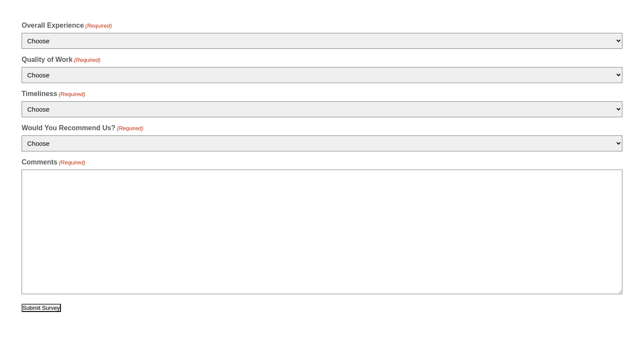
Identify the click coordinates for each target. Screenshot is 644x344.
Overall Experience (67, 25)
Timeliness (53, 94)
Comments (53, 162)
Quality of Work (61, 59)
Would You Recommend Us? (83, 128)
